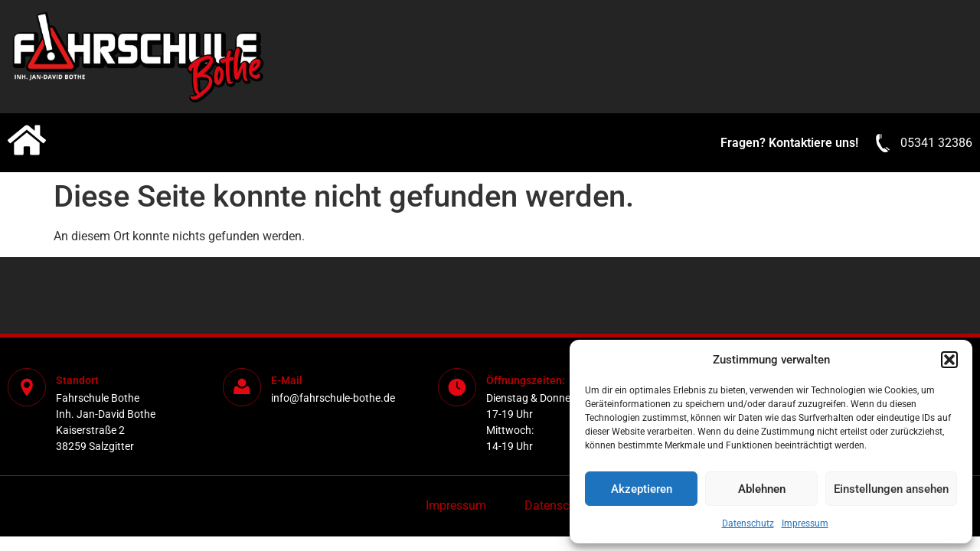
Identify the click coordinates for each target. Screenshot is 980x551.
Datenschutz (748, 523)
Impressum (805, 523)
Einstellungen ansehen (891, 489)
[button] (949, 360)
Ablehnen (762, 489)
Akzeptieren (642, 489)
